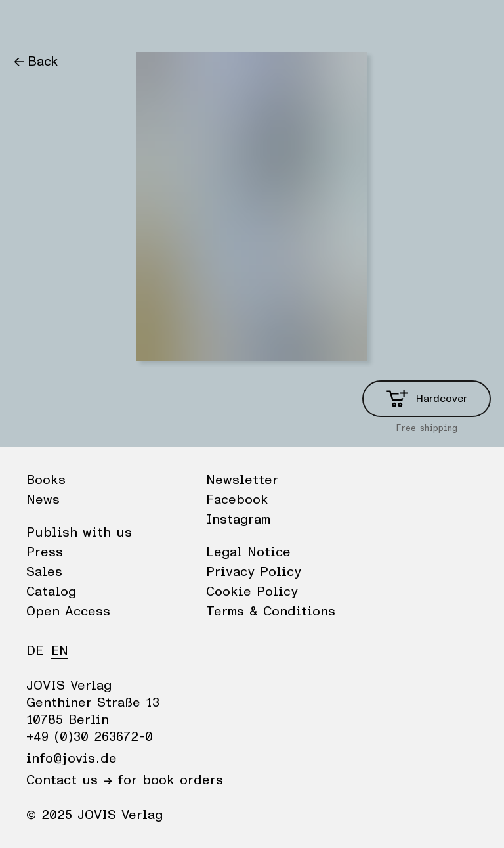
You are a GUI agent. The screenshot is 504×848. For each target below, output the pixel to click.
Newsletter (242, 480)
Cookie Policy (252, 592)
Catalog (51, 592)
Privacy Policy (254, 572)
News (81, 23)
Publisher (138, 23)
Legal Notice (248, 552)
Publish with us (79, 533)
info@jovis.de (72, 759)
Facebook (237, 500)
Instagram (238, 520)
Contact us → (69, 780)
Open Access (68, 612)
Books (32, 23)
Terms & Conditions (271, 612)
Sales (44, 572)
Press (45, 552)
